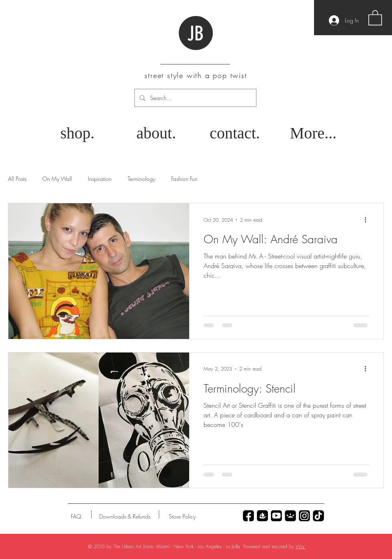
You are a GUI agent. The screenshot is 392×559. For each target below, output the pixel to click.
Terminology (141, 179)
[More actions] (368, 220)
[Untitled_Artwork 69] (318, 516)
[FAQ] (76, 517)
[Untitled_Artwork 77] (276, 516)
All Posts (17, 179)
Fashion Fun (184, 179)
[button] (375, 17)
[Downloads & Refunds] (125, 517)
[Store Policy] (182, 517)
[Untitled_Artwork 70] (248, 516)
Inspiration (100, 179)
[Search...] (195, 98)
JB (195, 34)
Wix (301, 546)
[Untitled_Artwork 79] (304, 516)
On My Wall (57, 179)
